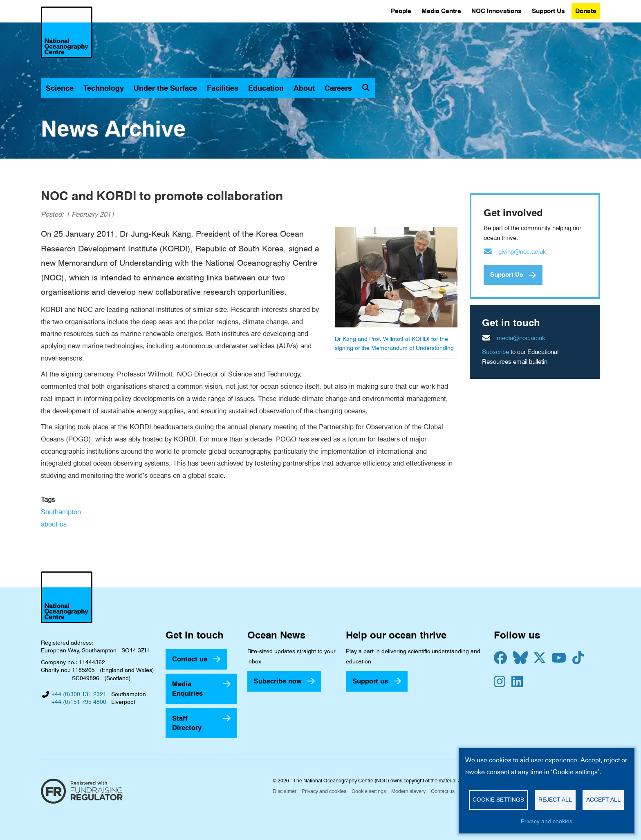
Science (60, 88)
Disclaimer (285, 791)
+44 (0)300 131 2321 (79, 694)
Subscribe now (278, 681)
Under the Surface (165, 88)
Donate (586, 11)
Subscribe (495, 352)
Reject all (555, 800)
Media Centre (441, 11)
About (304, 88)
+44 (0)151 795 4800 (79, 702)
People (401, 11)
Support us (370, 681)
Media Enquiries (187, 689)
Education (266, 88)
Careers (338, 88)
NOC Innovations (496, 11)
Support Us (548, 11)
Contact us (190, 659)
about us (54, 524)
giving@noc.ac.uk (522, 252)
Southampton (61, 512)
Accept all (603, 800)
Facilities (223, 88)
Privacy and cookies (324, 791)
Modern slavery (408, 791)
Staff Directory (187, 723)
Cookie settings (369, 791)
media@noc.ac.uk (521, 338)
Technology (104, 88)
